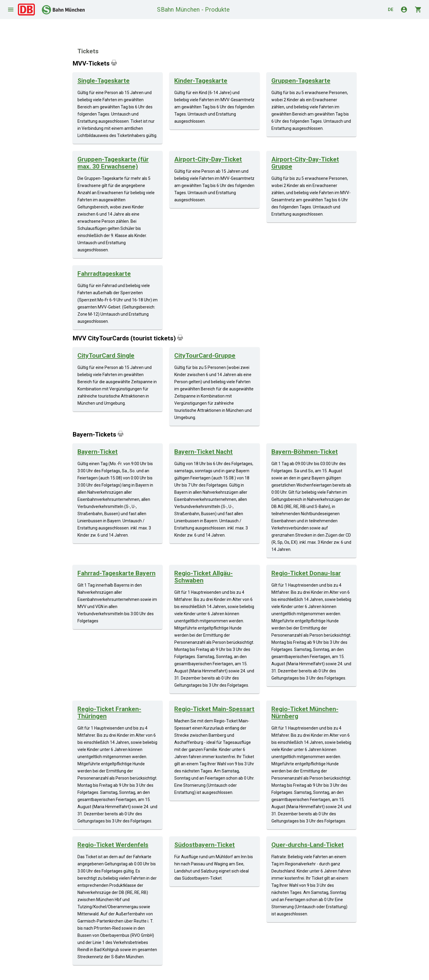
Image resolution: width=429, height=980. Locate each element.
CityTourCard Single (106, 356)
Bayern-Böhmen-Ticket (305, 452)
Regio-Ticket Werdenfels (113, 845)
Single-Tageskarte (104, 81)
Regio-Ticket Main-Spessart (214, 709)
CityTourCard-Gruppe (205, 356)
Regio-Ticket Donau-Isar (306, 573)
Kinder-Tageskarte (201, 81)
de (391, 10)
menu (11, 10)
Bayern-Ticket (98, 452)
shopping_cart (418, 10)
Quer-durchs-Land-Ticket (308, 845)
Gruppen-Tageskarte (301, 81)
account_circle (404, 10)
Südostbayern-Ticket (205, 845)
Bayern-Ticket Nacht (203, 452)
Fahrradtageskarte (104, 274)
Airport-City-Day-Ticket (208, 159)
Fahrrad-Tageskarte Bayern (116, 573)
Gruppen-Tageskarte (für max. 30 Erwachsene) (113, 163)
